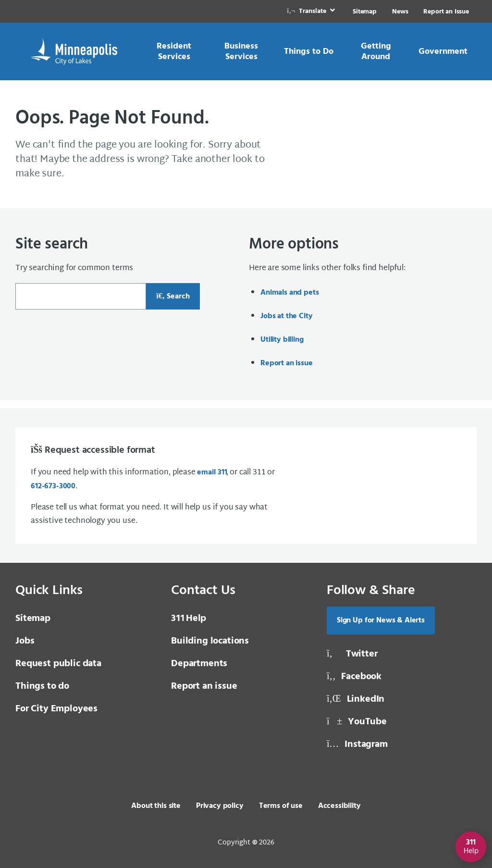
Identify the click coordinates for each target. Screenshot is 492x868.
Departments (199, 664)
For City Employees (56, 709)
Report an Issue (446, 12)
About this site (156, 806)
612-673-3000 (53, 486)
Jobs (25, 641)
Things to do (42, 686)
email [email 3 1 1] (211, 472)
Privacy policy (220, 806)
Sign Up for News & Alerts (381, 620)
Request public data (58, 664)
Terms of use (281, 806)
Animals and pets (289, 293)
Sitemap (365, 12)
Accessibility (339, 806)
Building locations (210, 641)
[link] (312, 11)
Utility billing (282, 340)
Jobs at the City (286, 316)
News (400, 12)
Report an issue (287, 363)
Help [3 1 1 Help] (189, 619)
